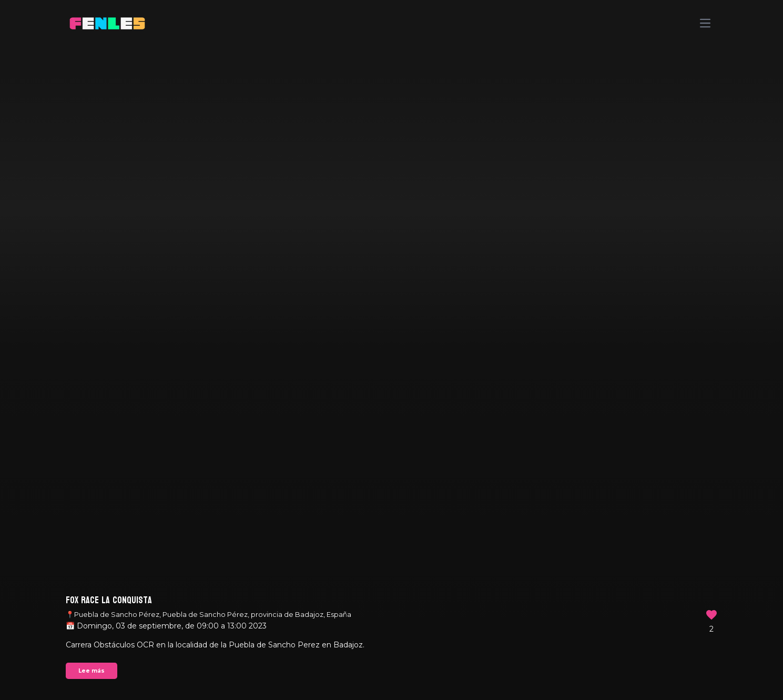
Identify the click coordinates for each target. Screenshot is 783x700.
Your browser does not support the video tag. (391, 350)
